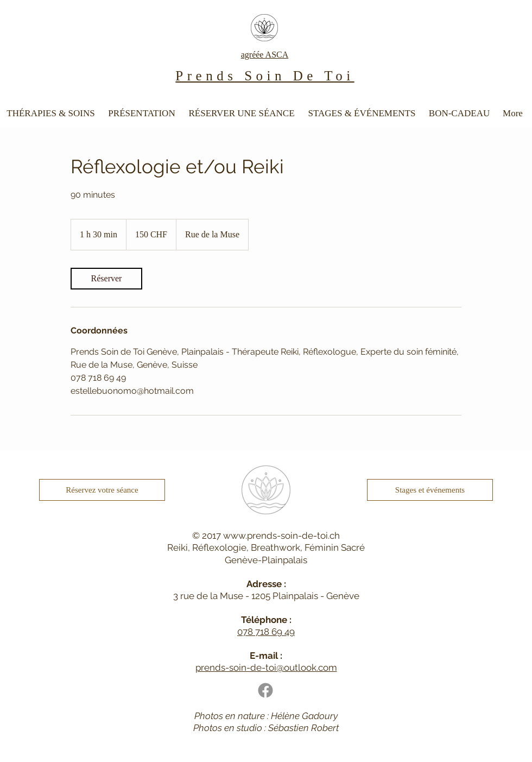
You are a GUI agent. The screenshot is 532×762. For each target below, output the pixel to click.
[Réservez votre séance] (102, 490)
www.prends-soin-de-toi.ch (281, 536)
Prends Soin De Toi (265, 76)
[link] (106, 279)
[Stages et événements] (430, 490)
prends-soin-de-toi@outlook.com (266, 667)
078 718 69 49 (266, 632)
